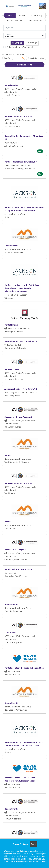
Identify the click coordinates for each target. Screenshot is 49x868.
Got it (33, 844)
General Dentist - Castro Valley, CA (21, 341)
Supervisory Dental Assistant (18, 417)
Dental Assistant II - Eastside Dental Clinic (24, 668)
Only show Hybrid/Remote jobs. (21, 47)
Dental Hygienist (12, 85)
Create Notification (36, 58)
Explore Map (37, 15)
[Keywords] (24, 28)
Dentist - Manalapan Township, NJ (21, 162)
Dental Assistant (12, 369)
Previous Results (25, 65)
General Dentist (12, 246)
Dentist (8, 455)
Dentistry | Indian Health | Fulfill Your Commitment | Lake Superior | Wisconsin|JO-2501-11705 (22, 288)
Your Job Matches (14, 20)
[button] (32, 43)
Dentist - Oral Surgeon (15, 550)
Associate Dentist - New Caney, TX (21, 389)
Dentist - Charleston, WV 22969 (19, 569)
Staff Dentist (11, 632)
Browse (22, 15)
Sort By (7, 58)
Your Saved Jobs (35, 20)
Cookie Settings (20, 844)
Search (10, 15)
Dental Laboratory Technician (18, 116)
